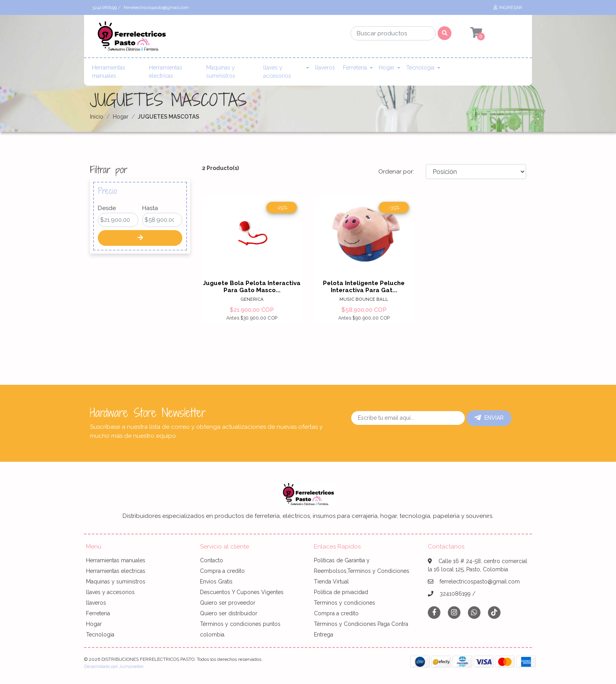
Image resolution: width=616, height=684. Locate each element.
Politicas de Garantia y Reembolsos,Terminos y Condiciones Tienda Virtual (362, 571)
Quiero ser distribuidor (229, 613)
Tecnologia (420, 68)
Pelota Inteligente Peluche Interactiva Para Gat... (364, 287)
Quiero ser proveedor (228, 603)
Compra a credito (222, 571)
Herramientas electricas (166, 72)
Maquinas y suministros (221, 72)
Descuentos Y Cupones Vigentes (242, 592)
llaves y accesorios (277, 72)
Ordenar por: (396, 172)
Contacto (212, 560)
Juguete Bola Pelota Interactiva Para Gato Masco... (252, 287)
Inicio (97, 117)
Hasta (150, 208)
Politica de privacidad (341, 592)
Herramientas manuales (109, 72)
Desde (107, 208)
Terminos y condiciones (345, 603)
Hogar (387, 68)
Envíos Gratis (216, 582)
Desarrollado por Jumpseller (114, 666)
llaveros (325, 68)
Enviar (489, 418)
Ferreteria (355, 68)
